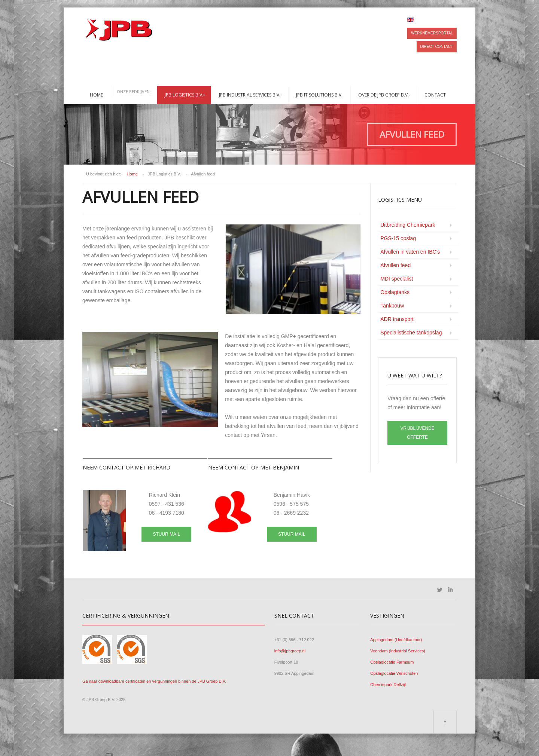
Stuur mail (166, 534)
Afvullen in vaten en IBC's (410, 252)
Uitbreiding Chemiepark (408, 225)
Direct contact (437, 47)
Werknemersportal (432, 33)
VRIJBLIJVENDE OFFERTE (417, 433)
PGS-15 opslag (398, 238)
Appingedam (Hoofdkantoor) (396, 640)
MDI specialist (397, 279)
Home (96, 95)
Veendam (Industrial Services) (398, 651)
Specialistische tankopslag (411, 333)
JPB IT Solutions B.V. (319, 95)
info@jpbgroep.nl (290, 651)
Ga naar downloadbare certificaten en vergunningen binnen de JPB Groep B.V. (154, 681)
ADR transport (397, 319)
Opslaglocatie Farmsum (392, 662)
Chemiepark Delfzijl (388, 685)
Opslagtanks (395, 292)
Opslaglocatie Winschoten (394, 673)
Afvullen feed (395, 265)
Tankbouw (392, 306)
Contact (435, 95)
